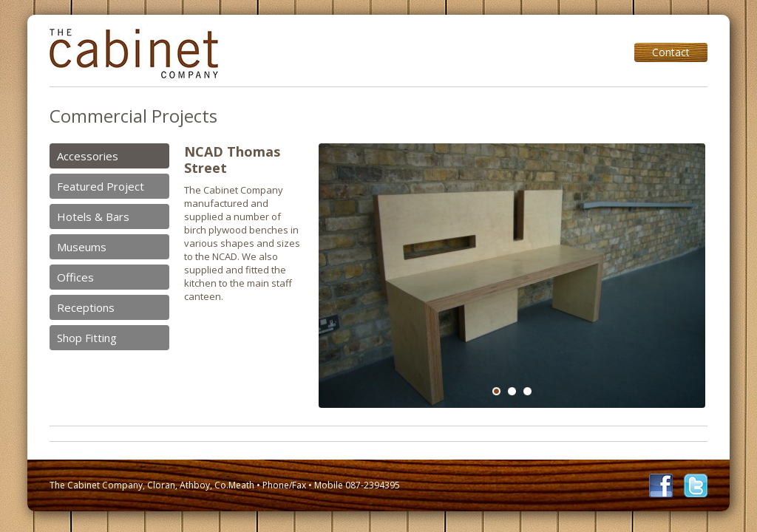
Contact (671, 52)
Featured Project (101, 186)
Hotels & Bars (93, 216)
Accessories (88, 156)
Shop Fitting (87, 338)
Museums (82, 247)
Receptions (86, 307)
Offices (75, 277)
